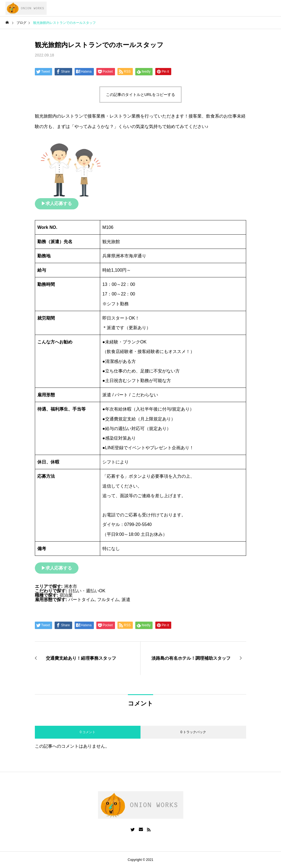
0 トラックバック (193, 732)
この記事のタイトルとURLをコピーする (140, 95)
